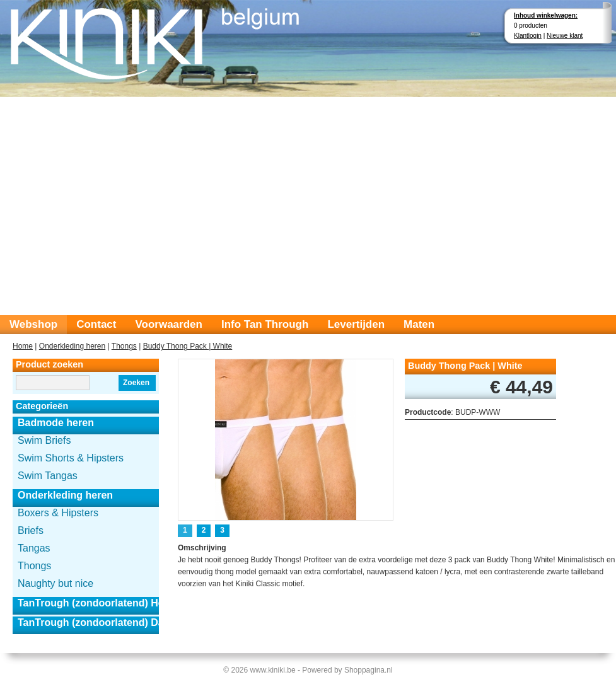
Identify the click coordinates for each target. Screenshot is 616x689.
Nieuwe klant (565, 36)
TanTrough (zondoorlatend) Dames (88, 622)
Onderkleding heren (72, 346)
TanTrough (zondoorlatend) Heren (88, 603)
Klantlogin (528, 36)
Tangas (34, 548)
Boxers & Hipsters (58, 513)
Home (23, 346)
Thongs (124, 346)
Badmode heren (56, 423)
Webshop (33, 324)
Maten (419, 324)
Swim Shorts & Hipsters (71, 458)
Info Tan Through (265, 324)
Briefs (31, 530)
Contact (96, 324)
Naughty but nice (55, 583)
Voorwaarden (168, 324)
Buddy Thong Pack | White (188, 346)
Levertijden (356, 324)
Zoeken (136, 383)
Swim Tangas (48, 476)
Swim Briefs (44, 440)
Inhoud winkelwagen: (546, 15)
